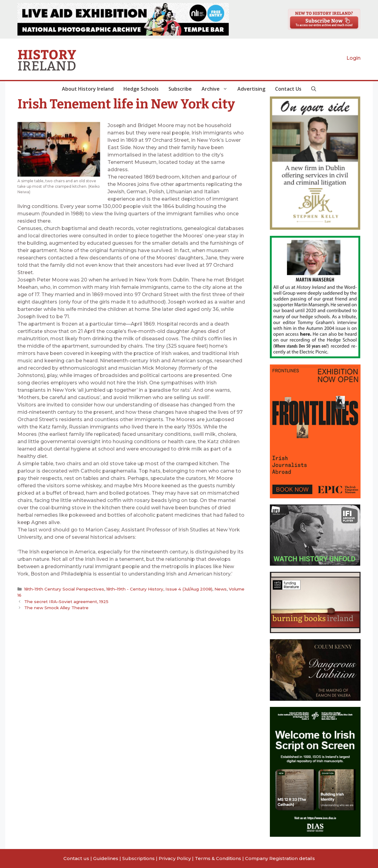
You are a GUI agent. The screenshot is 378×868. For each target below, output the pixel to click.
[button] (314, 89)
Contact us (76, 858)
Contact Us (288, 89)
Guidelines (106, 858)
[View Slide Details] (123, 19)
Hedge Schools (141, 89)
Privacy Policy (175, 858)
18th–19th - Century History (135, 589)
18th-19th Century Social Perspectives (64, 589)
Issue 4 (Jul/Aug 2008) (189, 589)
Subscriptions (138, 858)
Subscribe (180, 89)
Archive (217, 89)
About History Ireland (88, 89)
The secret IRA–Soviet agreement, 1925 (66, 602)
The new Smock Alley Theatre (56, 608)
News (221, 589)
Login (353, 58)
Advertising (251, 89)
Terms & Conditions (218, 858)
